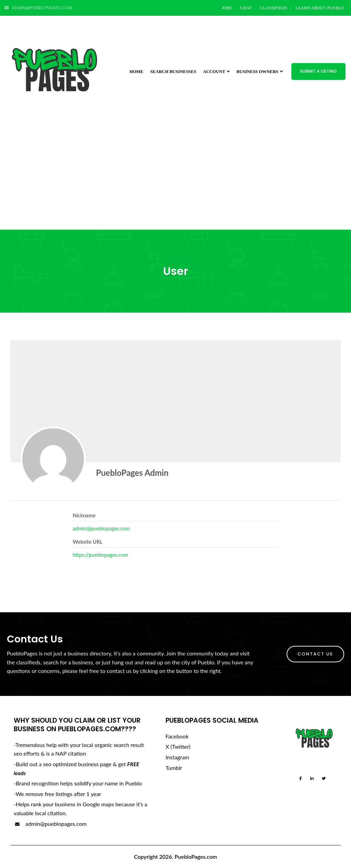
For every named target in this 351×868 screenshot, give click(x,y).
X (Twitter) (178, 746)
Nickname (84, 515)
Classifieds (274, 8)
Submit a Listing (318, 71)
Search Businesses (173, 72)
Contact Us (315, 654)
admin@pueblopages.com (101, 528)
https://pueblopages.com (100, 555)
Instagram (177, 757)
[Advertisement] (175, 178)
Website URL (88, 542)
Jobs (227, 8)
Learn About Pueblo (320, 8)
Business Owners (260, 72)
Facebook (177, 736)
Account (216, 72)
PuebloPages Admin (132, 473)
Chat (246, 8)
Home (137, 72)
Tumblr (174, 768)
